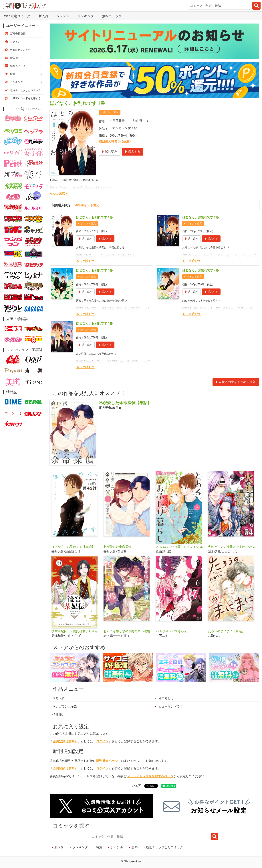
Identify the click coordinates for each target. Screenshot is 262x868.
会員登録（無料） (65, 741)
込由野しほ (141, 121)
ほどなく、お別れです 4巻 (201, 270)
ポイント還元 (111, 112)
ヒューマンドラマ (171, 706)
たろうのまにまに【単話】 (227, 631)
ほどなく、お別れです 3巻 (94, 270)
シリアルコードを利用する (25, 98)
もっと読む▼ (59, 193)
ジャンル (63, 16)
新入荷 (43, 16)
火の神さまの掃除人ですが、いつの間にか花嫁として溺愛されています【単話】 (233, 547)
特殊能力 (59, 715)
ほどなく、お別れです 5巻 (94, 323)
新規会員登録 (18, 34)
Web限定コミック (17, 16)
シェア (137, 785)
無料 (134, 847)
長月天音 (118, 121)
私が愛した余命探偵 (117, 547)
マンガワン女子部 (125, 128)
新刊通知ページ (107, 761)
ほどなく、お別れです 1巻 (94, 217)
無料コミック (112, 16)
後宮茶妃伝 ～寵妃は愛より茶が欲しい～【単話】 (76, 631)
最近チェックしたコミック (164, 847)
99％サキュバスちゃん (171, 631)
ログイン (102, 741)
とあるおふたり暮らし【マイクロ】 (180, 547)
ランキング (86, 16)
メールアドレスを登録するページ (150, 776)
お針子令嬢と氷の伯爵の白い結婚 (127, 631)
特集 (99, 847)
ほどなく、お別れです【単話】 (73, 547)
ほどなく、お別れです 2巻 (201, 217)
